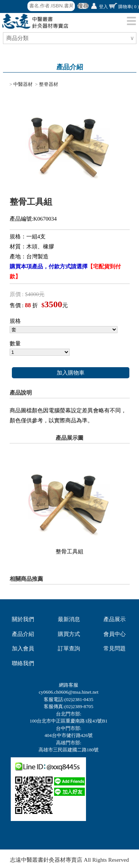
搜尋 (83, 6)
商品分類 (18, 38)
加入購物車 (71, 373)
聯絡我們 (23, 663)
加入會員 (23, 649)
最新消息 (69, 619)
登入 (103, 7)
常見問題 (115, 649)
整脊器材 (49, 84)
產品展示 (115, 619)
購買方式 (69, 634)
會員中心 (115, 634)
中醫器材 (23, 84)
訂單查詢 (69, 649)
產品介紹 (23, 634)
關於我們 (23, 619)
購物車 (129, 7)
